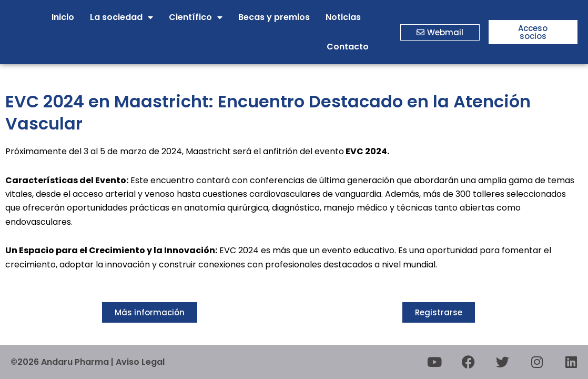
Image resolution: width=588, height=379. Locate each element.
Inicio (63, 17)
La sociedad (121, 17)
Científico (196, 17)
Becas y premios (274, 17)
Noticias (343, 17)
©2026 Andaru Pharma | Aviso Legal (88, 362)
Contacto (348, 47)
